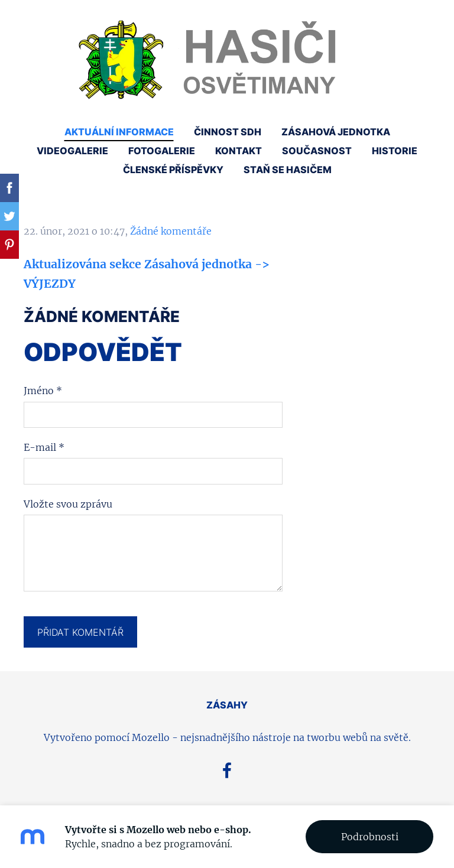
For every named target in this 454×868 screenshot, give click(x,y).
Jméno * (43, 391)
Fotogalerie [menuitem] (162, 151)
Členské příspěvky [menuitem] (173, 170)
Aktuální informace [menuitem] (119, 132)
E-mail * (44, 447)
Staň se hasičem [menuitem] (288, 170)
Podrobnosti (370, 837)
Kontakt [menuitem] (239, 151)
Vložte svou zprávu (68, 504)
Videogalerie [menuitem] (72, 151)
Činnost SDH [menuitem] (228, 132)
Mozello (151, 737)
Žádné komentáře (171, 231)
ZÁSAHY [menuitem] (227, 705)
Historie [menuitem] (395, 151)
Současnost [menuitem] (317, 151)
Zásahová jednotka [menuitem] (336, 132)
